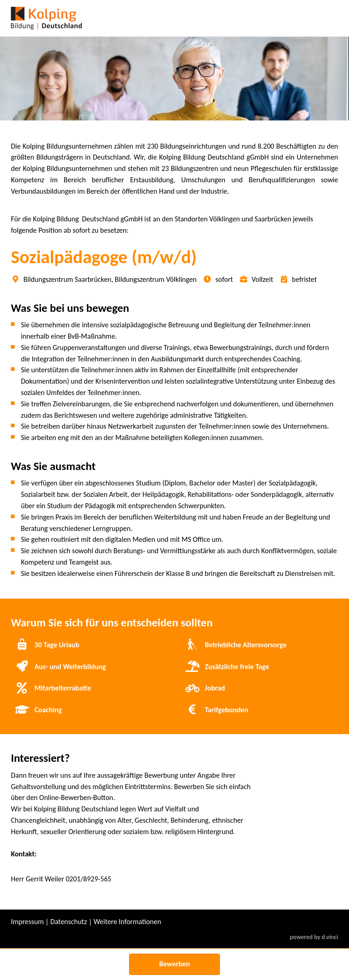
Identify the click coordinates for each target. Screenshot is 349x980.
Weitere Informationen (127, 922)
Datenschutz (69, 922)
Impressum (27, 922)
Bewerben (174, 964)
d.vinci (330, 937)
